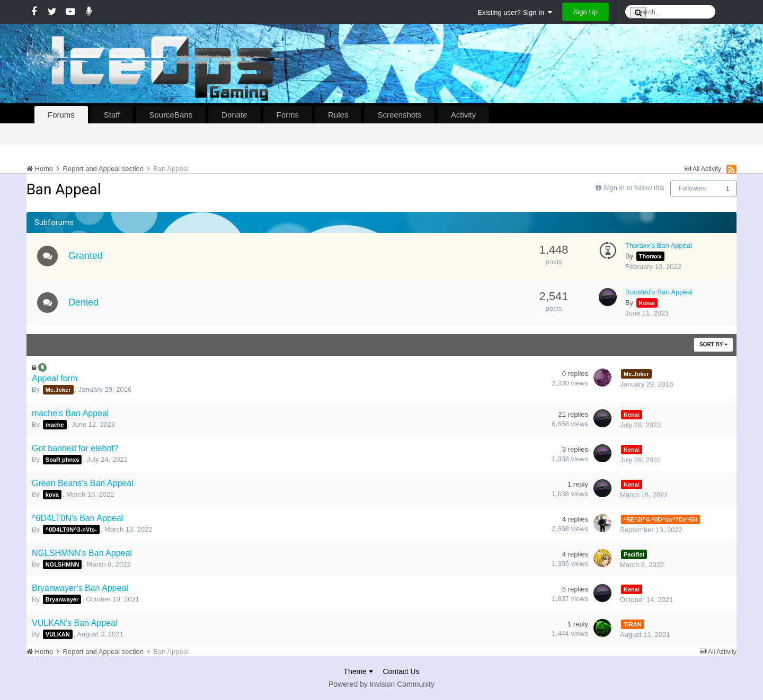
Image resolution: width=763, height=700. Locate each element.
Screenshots (399, 115)
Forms (288, 115)
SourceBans (171, 115)
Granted (86, 256)
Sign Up (585, 12)
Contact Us (401, 671)
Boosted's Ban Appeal (659, 292)
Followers (692, 189)
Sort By (713, 344)
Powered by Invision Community (381, 684)
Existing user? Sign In (515, 12)
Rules (338, 115)
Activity (464, 115)
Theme (358, 671)
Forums (61, 115)
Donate (234, 115)
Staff (112, 115)
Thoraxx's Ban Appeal (659, 245)
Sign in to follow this (634, 188)
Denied (84, 302)
